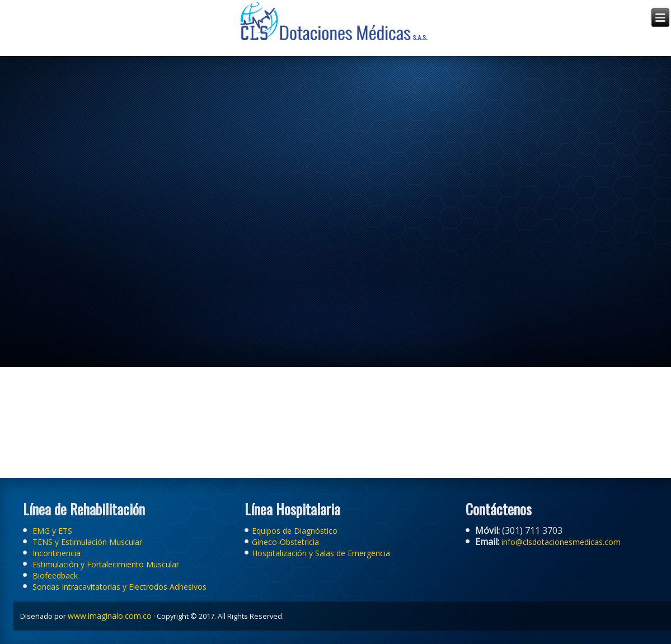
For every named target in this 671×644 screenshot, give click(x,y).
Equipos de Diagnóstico (295, 531)
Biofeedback (55, 575)
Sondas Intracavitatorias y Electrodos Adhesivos (119, 587)
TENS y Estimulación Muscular (87, 542)
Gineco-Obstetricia (285, 542)
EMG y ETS (51, 531)
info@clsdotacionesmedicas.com (560, 542)
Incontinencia (57, 553)
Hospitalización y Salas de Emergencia (321, 553)
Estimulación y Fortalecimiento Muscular (106, 564)
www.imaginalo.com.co (110, 616)
